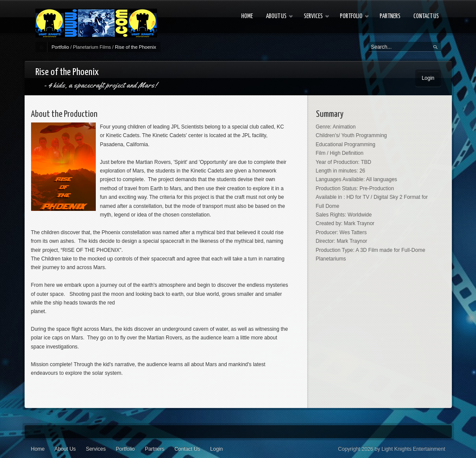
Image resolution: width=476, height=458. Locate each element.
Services (96, 449)
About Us (65, 449)
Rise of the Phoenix (135, 47)
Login (428, 78)
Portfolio (60, 47)
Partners (155, 449)
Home (38, 449)
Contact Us (187, 449)
